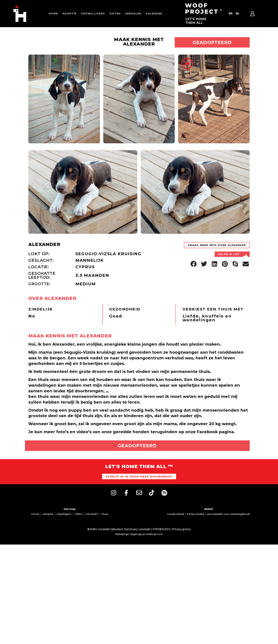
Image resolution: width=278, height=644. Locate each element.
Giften (115, 13)
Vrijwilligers (93, 13)
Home (53, 13)
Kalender (154, 13)
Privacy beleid (195, 528)
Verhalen (133, 13)
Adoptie (69, 13)
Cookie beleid (173, 528)
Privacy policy (181, 543)
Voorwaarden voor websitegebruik (230, 528)
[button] (194, 282)
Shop (105, 528)
